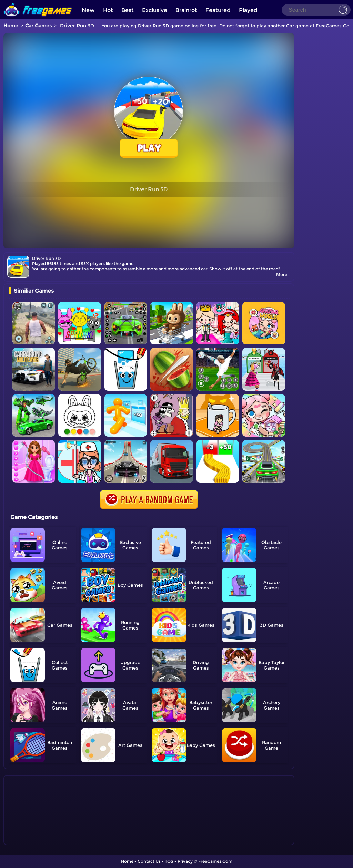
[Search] (316, 10)
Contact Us (149, 861)
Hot (108, 10)
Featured (218, 10)
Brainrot (186, 10)
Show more (32, 840)
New (88, 10)
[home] (38, 3)
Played (248, 10)
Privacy (185, 861)
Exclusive (155, 10)
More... (283, 275)
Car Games (38, 26)
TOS (169, 861)
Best (128, 10)
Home (11, 26)
